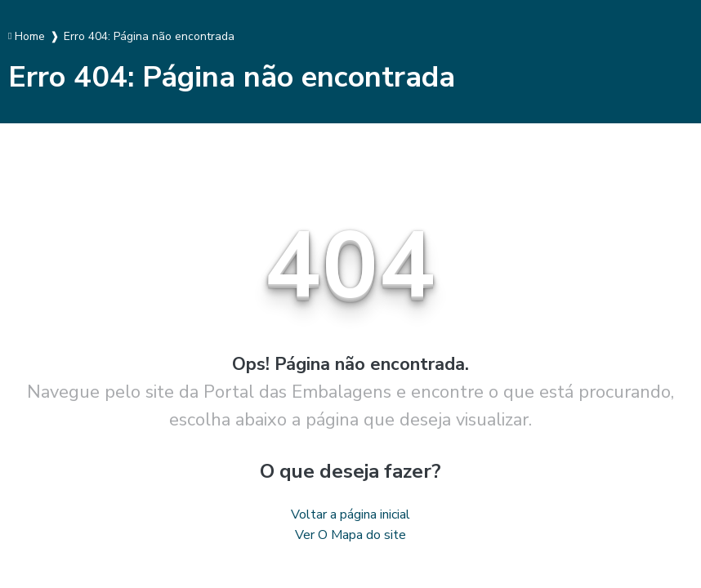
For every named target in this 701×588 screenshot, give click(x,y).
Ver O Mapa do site (350, 535)
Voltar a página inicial (350, 514)
